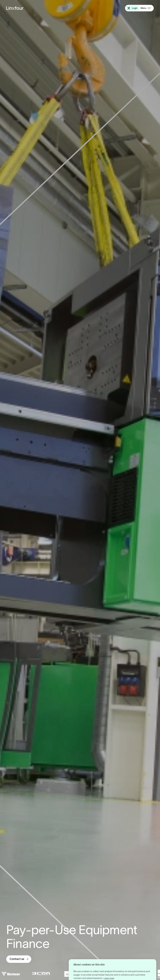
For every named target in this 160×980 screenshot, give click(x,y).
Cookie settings (135, 969)
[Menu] (146, 8)
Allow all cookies (87, 969)
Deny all (111, 969)
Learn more (109, 959)
